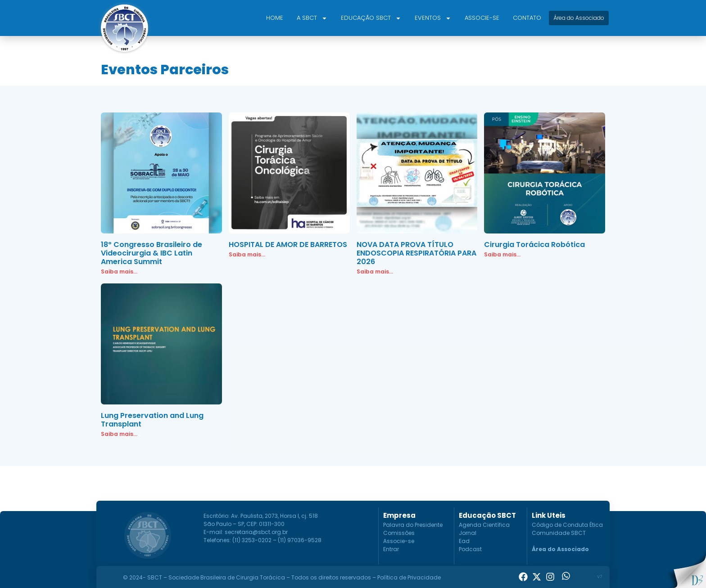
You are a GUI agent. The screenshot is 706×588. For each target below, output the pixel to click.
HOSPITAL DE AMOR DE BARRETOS (288, 245)
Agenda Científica (484, 525)
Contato (527, 18)
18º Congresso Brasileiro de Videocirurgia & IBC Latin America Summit (152, 253)
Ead (464, 541)
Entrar (391, 549)
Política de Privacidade (409, 577)
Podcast (470, 549)
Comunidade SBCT (559, 533)
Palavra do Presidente (413, 525)
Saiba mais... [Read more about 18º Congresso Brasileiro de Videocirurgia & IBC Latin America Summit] (119, 272)
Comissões (399, 533)
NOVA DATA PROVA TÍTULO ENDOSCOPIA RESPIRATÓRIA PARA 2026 (416, 253)
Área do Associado (560, 549)
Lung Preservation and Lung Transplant (152, 420)
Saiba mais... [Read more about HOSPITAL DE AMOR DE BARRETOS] (247, 254)
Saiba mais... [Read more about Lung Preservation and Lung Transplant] (119, 434)
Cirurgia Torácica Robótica (534, 245)
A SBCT (312, 18)
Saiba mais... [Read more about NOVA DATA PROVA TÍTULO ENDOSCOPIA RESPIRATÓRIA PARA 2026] (375, 272)
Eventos (433, 18)
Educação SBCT (371, 18)
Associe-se (482, 18)
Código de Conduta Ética (567, 525)
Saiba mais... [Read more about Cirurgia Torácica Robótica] (502, 254)
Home (275, 18)
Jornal (468, 533)
